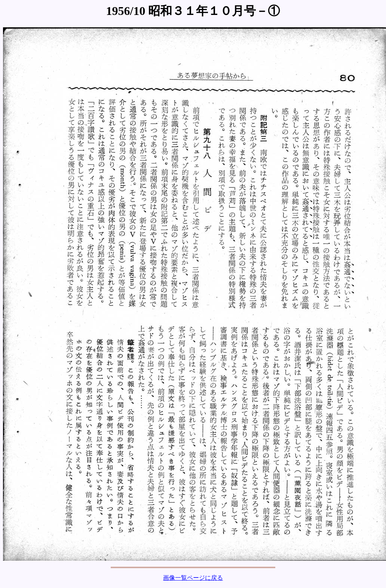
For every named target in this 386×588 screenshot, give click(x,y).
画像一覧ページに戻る (193, 578)
